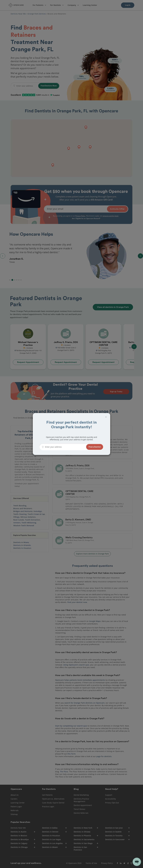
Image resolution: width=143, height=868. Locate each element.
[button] (95, 447)
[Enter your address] (65, 447)
